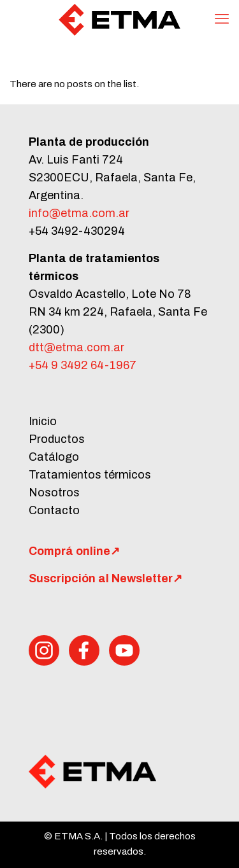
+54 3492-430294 (77, 231)
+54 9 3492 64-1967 (83, 365)
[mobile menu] (222, 19)
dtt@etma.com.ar (76, 347)
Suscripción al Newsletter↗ (105, 578)
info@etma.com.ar (79, 213)
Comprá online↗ (74, 551)
